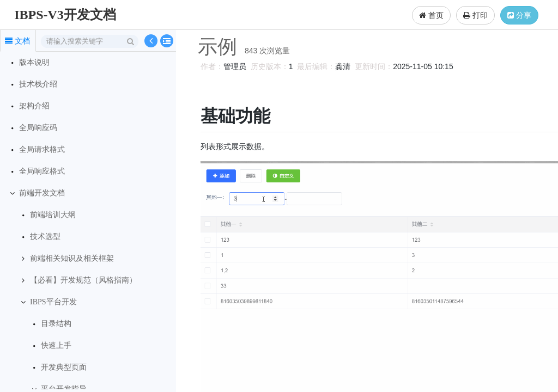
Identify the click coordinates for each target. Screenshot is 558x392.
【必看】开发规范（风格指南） (83, 280)
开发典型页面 (64, 367)
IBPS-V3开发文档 (65, 15)
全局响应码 (38, 128)
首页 (431, 15)
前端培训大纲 (53, 215)
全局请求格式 (42, 149)
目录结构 (56, 324)
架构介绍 (34, 106)
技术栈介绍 (38, 84)
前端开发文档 (42, 193)
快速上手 (56, 345)
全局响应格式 (42, 171)
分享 (519, 15)
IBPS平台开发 (53, 302)
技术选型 (45, 237)
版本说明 (34, 62)
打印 (475, 15)
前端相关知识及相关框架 (72, 258)
